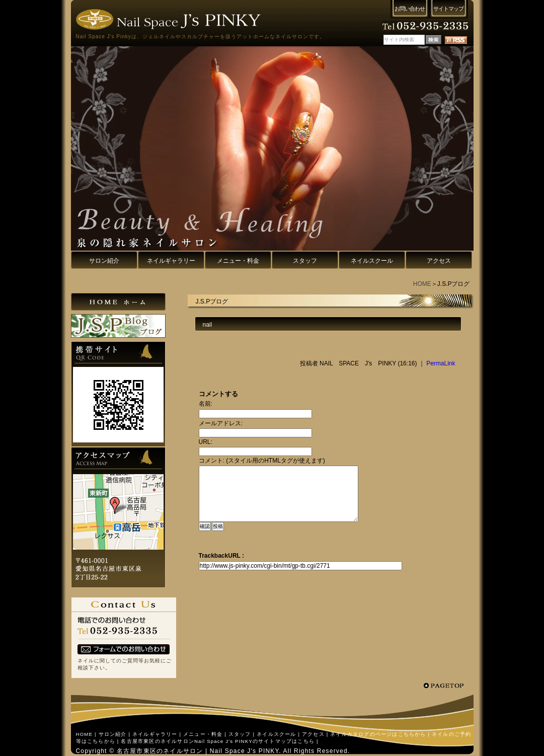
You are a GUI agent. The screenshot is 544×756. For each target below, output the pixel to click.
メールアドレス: (221, 423)
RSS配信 (456, 40)
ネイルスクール (276, 734)
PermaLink (441, 363)
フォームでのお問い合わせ (124, 649)
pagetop (447, 685)
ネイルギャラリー (155, 734)
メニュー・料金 (203, 734)
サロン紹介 (113, 734)
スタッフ (240, 734)
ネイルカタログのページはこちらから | (380, 734)
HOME (422, 284)
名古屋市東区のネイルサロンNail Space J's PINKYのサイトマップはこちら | (219, 741)
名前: (206, 404)
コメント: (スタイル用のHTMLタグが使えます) (262, 461)
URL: (206, 442)
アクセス (313, 734)
